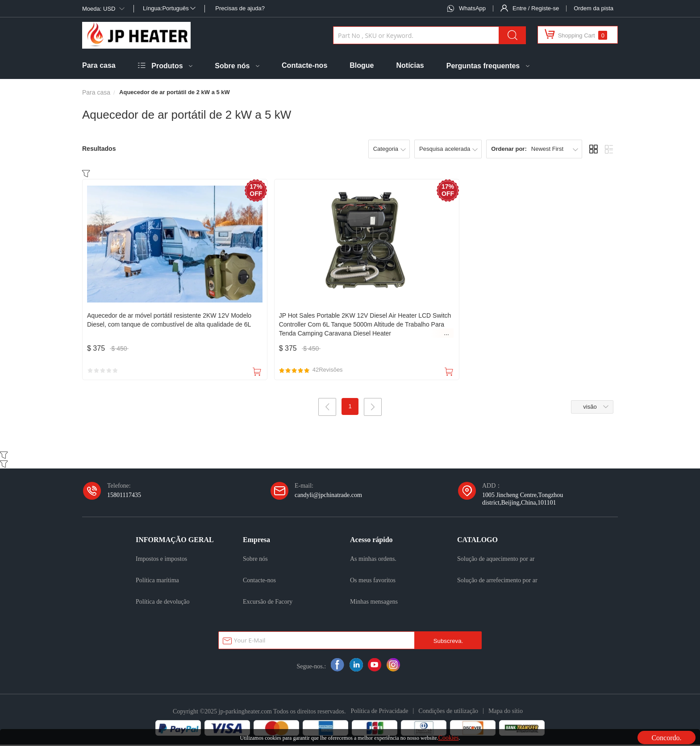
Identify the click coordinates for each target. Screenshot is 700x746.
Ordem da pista (594, 8)
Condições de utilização (448, 712)
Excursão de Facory (268, 603)
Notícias (410, 65)
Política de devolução (163, 603)
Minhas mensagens (374, 603)
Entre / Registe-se (536, 8)
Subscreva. (448, 642)
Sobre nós (232, 66)
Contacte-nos (304, 65)
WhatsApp (472, 8)
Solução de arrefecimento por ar (497, 581)
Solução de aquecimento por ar (496, 560)
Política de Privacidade (379, 712)
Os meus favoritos (373, 581)
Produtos (167, 66)
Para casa (99, 65)
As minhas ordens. (373, 560)
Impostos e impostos (161, 560)
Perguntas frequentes (483, 66)
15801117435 (124, 496)
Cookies (449, 738)
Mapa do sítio (506, 712)
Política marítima (157, 581)
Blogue (362, 65)
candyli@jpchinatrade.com (328, 496)
